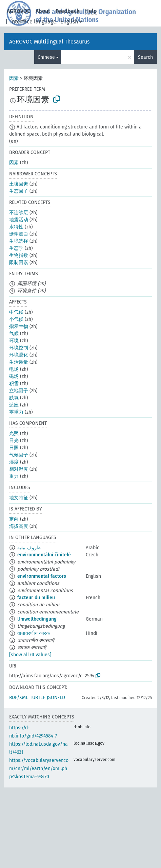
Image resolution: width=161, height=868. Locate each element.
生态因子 (19, 191)
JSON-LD (56, 698)
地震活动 (19, 220)
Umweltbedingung (37, 619)
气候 (14, 334)
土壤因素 (19, 184)
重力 (14, 476)
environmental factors (42, 576)
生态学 (16, 248)
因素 (14, 78)
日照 (14, 448)
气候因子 (19, 455)
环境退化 (19, 355)
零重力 (16, 412)
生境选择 (19, 241)
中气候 (16, 312)
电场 (14, 369)
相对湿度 (19, 469)
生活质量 (19, 362)
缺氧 (14, 398)
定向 (14, 519)
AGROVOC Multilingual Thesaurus (49, 42)
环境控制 (19, 348)
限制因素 (19, 263)
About (43, 11)
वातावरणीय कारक (34, 633)
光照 (14, 433)
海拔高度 (19, 526)
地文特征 (19, 498)
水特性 (16, 227)
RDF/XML (19, 698)
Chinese (46, 57)
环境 (14, 341)
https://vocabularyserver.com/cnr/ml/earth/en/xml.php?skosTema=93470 (39, 769)
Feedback (68, 11)
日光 (14, 441)
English (69, 22)
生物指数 (19, 255)
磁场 (14, 376)
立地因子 (19, 391)
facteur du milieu (36, 598)
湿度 (14, 462)
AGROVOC (18, 11)
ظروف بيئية (29, 548)
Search (145, 57)
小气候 (16, 319)
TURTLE (37, 698)
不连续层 (19, 213)
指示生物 (19, 326)
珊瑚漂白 (19, 234)
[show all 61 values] (30, 655)
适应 (14, 405)
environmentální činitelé (44, 555)
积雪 (14, 384)
